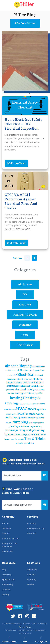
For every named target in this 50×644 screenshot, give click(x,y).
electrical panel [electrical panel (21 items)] (28, 386)
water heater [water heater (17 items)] (21, 443)
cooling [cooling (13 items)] (10, 375)
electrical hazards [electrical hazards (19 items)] (25, 379)
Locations (7, 528)
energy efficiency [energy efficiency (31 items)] (25, 393)
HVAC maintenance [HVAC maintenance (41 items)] (30, 414)
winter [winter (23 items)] (31, 443)
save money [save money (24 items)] (34, 435)
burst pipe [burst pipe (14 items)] (28, 370)
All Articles (25, 284)
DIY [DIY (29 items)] (15, 375)
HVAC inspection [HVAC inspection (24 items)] (37, 409)
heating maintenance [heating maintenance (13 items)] (25, 404)
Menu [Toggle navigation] (25, 640)
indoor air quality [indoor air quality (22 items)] (30, 418)
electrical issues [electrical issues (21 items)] (26, 383)
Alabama (31, 575)
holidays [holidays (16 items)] (36, 404)
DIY (25, 295)
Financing (7, 575)
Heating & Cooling (25, 315)
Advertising (8, 585)
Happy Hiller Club (11, 538)
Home (5, 92)
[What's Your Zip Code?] (22, 505)
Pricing (5, 595)
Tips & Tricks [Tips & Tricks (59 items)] (35, 439)
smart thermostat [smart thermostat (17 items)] (17, 439)
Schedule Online (9, 640)
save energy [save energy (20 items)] (22, 435)
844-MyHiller (41, 640)
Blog (4, 570)
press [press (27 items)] (13, 434)
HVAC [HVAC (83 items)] (22, 409)
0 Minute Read (16, 163)
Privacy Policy (25, 627)
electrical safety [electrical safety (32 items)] (24, 390)
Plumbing (25, 325)
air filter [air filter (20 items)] (21, 370)
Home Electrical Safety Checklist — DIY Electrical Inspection (24, 124)
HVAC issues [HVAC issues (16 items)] (11, 414)
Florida (30, 585)
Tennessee (32, 570)
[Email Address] (22, 476)
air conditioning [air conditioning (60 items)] (18, 366)
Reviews (6, 590)
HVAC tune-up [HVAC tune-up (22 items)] (13, 418)
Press (25, 335)
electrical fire (17, 92)
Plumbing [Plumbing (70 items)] (20, 422)
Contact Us (7, 551)
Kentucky (32, 580)
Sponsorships (8, 580)
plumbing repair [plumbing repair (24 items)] (24, 430)
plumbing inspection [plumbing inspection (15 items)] (36, 423)
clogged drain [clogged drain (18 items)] (38, 370)
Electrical (25, 305)
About (5, 523)
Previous (18, 258)
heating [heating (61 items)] (16, 398)
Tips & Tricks (25, 345)
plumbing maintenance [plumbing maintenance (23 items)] (20, 426)
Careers (6, 533)
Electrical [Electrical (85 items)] (26, 375)
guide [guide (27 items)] (39, 393)
